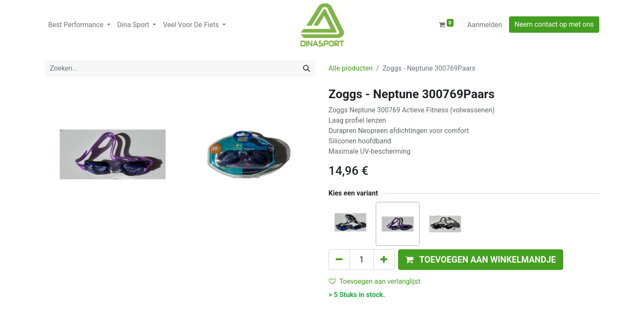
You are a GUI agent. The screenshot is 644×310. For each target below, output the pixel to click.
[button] (481, 260)
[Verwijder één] (339, 260)
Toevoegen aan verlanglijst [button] (375, 281)
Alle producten (351, 68)
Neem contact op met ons (554, 24)
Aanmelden (485, 25)
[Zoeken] (307, 68)
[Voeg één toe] (384, 260)
